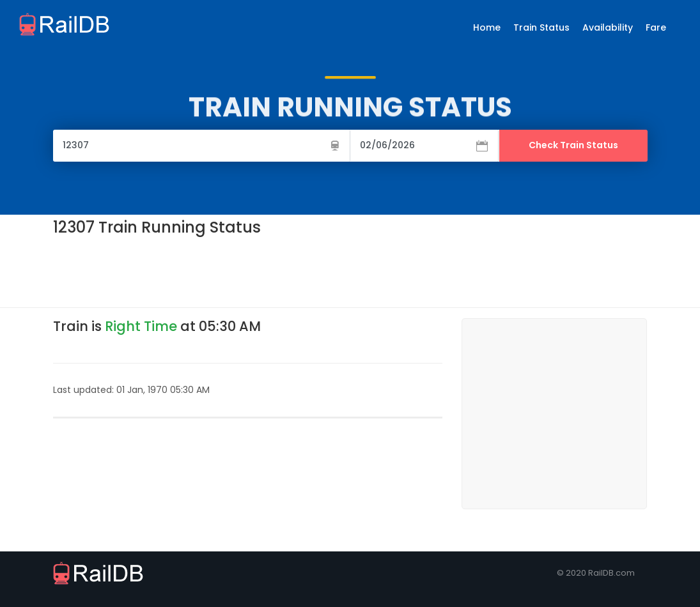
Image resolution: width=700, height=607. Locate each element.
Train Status (541, 27)
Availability (608, 27)
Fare (656, 27)
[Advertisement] (286, 271)
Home (487, 27)
